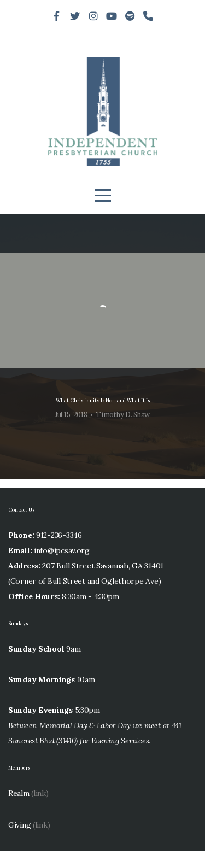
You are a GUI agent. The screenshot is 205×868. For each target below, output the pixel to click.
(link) (40, 810)
